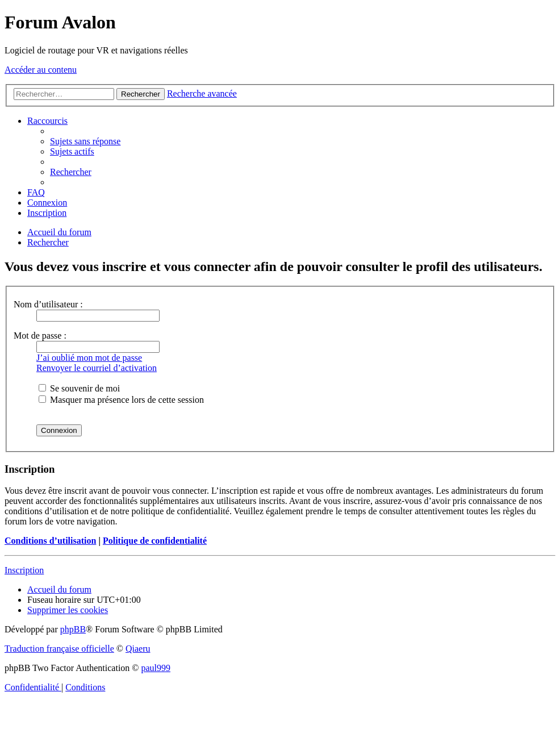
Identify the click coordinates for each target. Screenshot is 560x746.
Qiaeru (138, 649)
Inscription (24, 570)
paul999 (156, 668)
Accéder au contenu (41, 70)
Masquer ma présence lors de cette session (121, 400)
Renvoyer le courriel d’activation (97, 368)
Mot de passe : (40, 336)
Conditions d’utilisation (50, 541)
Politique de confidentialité (155, 541)
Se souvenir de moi (79, 388)
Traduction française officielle (59, 649)
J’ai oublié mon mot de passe (89, 358)
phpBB (73, 629)
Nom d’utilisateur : (48, 304)
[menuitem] (85, 141)
